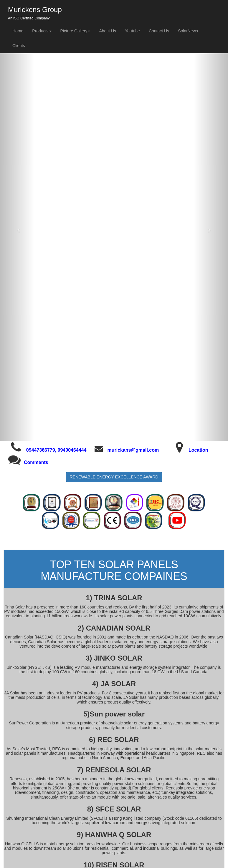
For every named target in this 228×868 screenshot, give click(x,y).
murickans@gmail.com (133, 450)
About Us (108, 31)
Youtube (132, 31)
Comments (36, 462)
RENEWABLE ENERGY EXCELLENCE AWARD (114, 477)
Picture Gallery (75, 31)
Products (42, 31)
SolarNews (188, 31)
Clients (19, 46)
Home (18, 31)
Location (198, 450)
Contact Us (159, 31)
